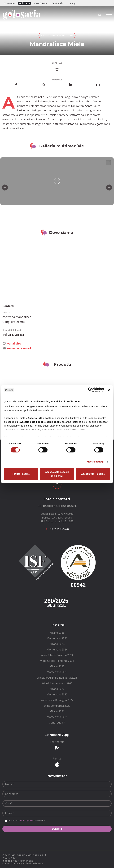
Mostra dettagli (95, 462)
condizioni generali (26, 820)
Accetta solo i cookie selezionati (57, 474)
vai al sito (14, 343)
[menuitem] (57, 633)
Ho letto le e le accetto (26, 820)
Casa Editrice (41, 3)
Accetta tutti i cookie (93, 474)
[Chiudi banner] (109, 390)
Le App (72, 3)
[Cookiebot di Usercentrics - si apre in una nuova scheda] (90, 390)
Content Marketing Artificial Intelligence (23, 863)
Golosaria (24, 3)
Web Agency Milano (23, 861)
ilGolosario (9, 3)
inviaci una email (19, 348)
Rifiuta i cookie (21, 474)
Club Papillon (58, 3)
